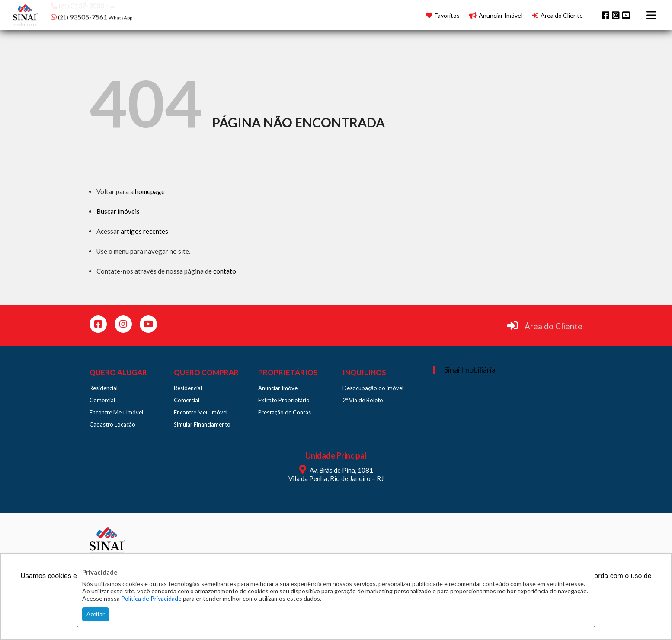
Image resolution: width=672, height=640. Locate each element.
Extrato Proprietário (284, 400)
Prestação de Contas (285, 412)
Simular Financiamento (202, 424)
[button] (106, 14)
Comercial (102, 400)
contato (225, 271)
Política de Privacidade (151, 598)
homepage (150, 191)
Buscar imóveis (118, 211)
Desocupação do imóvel (373, 388)
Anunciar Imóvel (278, 388)
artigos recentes (144, 231)
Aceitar (96, 614)
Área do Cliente (554, 326)
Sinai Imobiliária (470, 370)
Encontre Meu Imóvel (116, 412)
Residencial (104, 388)
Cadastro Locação (112, 424)
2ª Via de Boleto (363, 400)
